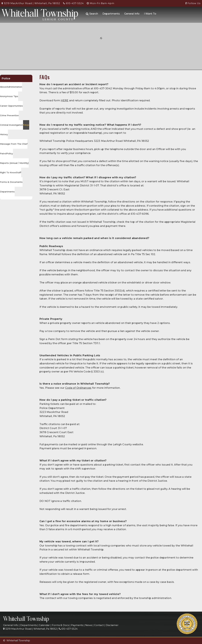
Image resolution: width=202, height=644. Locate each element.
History (4, 134)
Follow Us (193, 3)
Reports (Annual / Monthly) (14, 163)
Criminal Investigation (12, 125)
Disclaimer (112, 625)
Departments (111, 14)
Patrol (3, 153)
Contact (99, 625)
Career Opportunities (11, 106)
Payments (77, 625)
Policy (10, 153)
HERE (65, 100)
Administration (14, 87)
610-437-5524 (73, 3)
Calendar (44, 625)
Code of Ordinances (78, 388)
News (89, 625)
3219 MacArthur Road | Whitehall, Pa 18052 (31, 3)
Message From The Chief (14, 144)
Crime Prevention (9, 115)
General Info (132, 14)
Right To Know (8, 172)
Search (92, 14)
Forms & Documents (11, 182)
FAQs (26, 125)
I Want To (150, 14)
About (3, 87)
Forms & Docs (60, 625)
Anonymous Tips (9, 96)
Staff (19, 172)
